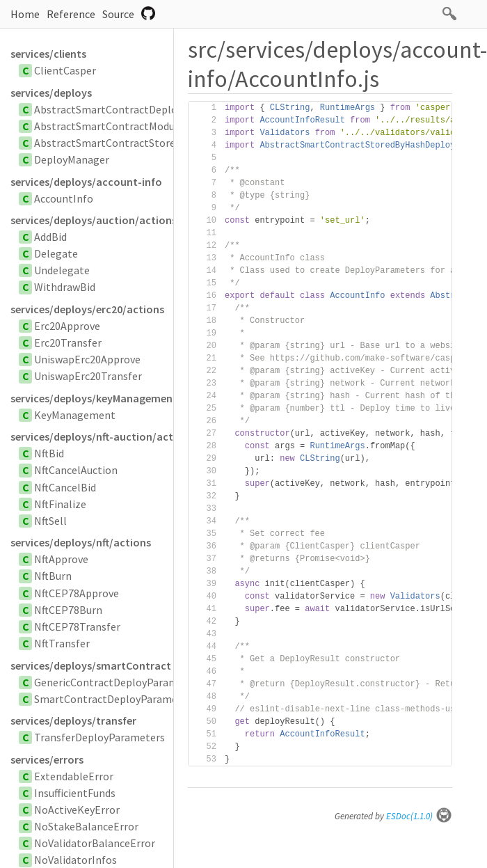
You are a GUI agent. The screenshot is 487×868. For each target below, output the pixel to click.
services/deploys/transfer (73, 720)
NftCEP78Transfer (77, 626)
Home (25, 14)
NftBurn (53, 576)
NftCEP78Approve (77, 593)
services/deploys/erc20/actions (87, 309)
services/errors (47, 759)
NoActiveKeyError (77, 810)
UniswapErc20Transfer (88, 376)
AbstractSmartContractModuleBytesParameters (151, 126)
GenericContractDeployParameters (119, 682)
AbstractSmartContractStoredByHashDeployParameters (170, 143)
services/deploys (51, 93)
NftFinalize (60, 504)
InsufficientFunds (75, 793)
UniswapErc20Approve (87, 359)
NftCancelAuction (76, 470)
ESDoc (419, 816)
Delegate (56, 253)
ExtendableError (74, 776)
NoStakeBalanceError (86, 826)
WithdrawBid (65, 287)
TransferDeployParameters (99, 737)
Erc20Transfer (68, 342)
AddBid (50, 237)
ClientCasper (65, 70)
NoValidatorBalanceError (95, 843)
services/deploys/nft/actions (81, 542)
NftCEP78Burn (68, 610)
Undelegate (62, 270)
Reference (71, 14)
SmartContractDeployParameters (115, 699)
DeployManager (72, 159)
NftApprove (61, 559)
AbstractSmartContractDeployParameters (136, 109)
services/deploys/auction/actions (92, 220)
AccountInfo (64, 198)
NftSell (50, 521)
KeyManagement (75, 415)
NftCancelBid (65, 487)
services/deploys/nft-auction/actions (92, 436)
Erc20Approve (67, 326)
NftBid (49, 453)
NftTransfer (62, 643)
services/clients (48, 54)
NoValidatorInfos (75, 860)
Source (118, 14)
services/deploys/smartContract (91, 665)
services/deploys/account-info (86, 182)
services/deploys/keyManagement (92, 398)
